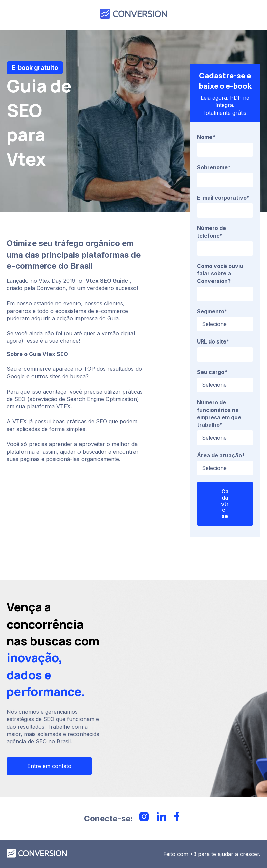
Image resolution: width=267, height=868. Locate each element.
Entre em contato (49, 766)
